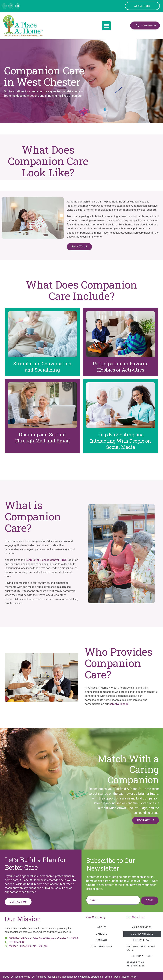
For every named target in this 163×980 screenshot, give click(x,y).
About (102, 927)
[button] (106, 26)
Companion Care (142, 934)
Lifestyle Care (142, 940)
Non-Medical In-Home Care (141, 948)
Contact (102, 940)
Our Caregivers (102, 947)
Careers (102, 934)
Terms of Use (111, 977)
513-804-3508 (17, 942)
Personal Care (142, 956)
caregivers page (119, 704)
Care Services (142, 927)
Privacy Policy (129, 977)
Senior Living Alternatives (136, 964)
